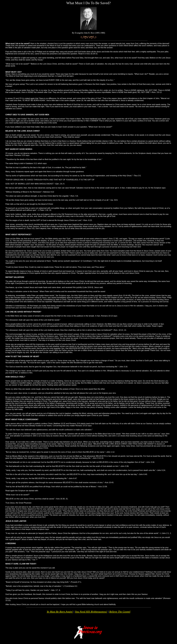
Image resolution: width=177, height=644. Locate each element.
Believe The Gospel (120, 612)
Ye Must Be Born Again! (60, 612)
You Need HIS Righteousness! (91, 612)
